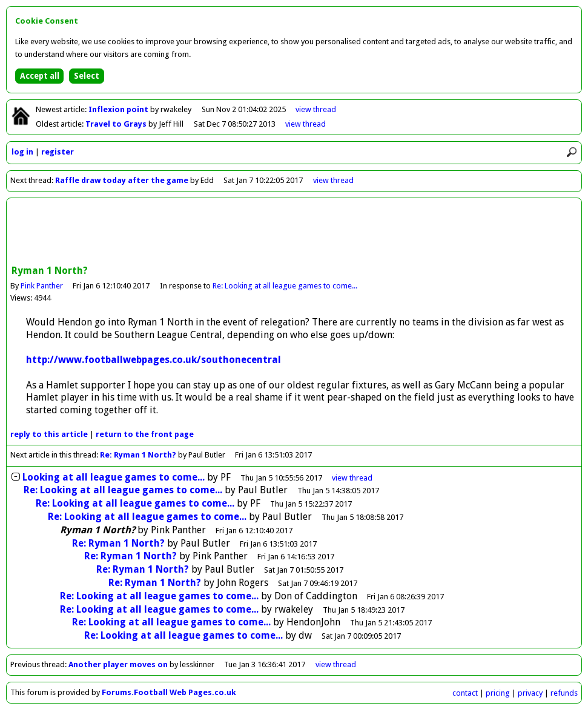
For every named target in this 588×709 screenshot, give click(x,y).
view (316, 109)
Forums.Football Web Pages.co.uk (169, 692)
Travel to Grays (117, 124)
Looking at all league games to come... (114, 477)
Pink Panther (42, 286)
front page (145, 434)
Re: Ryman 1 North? (138, 455)
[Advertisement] (294, 233)
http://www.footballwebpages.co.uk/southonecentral (154, 360)
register (58, 152)
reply (49, 434)
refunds (564, 693)
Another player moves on (118, 664)
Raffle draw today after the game (122, 180)
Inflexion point (119, 109)
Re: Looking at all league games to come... (285, 286)
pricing (498, 693)
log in (22, 152)
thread (352, 478)
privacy (530, 693)
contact (465, 693)
